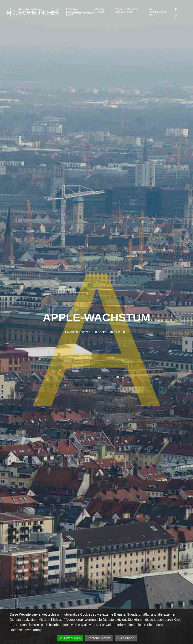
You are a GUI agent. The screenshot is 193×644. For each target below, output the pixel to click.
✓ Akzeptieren (70, 638)
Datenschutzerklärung (26, 630)
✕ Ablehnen (126, 638)
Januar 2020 (116, 332)
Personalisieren (99, 638)
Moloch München (33, 13)
